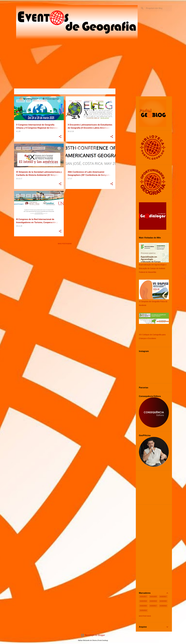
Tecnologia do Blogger (93, 635)
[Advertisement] (65, 265)
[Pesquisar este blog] (158, 8)
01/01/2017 (143, 597)
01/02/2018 (143, 601)
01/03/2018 (163, 606)
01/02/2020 (163, 601)
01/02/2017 (163, 597)
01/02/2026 (143, 606)
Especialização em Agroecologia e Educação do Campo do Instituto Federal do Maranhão (153, 268)
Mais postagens (65, 244)
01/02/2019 (153, 601)
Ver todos (109, 92)
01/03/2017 (153, 606)
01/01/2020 (153, 597)
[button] (60, 137)
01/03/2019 (143, 610)
